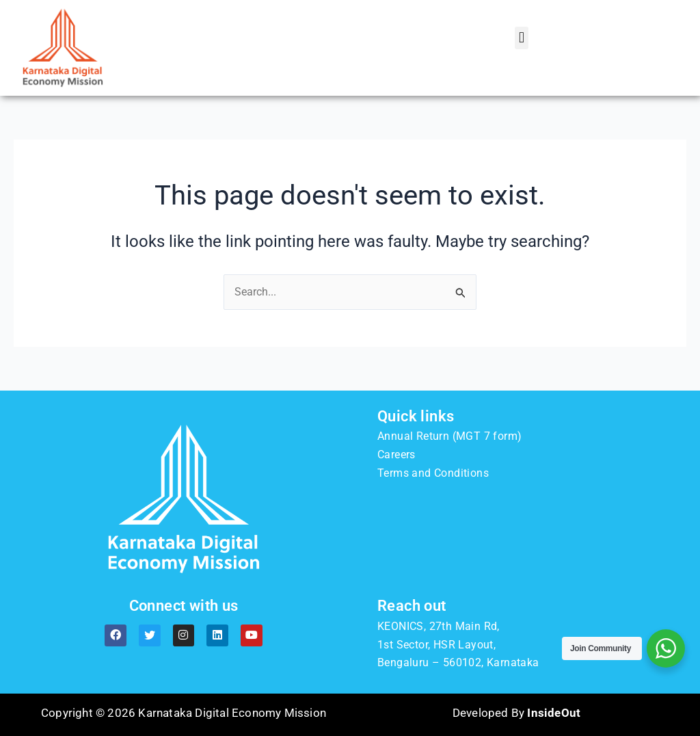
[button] (521, 38)
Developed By (516, 713)
